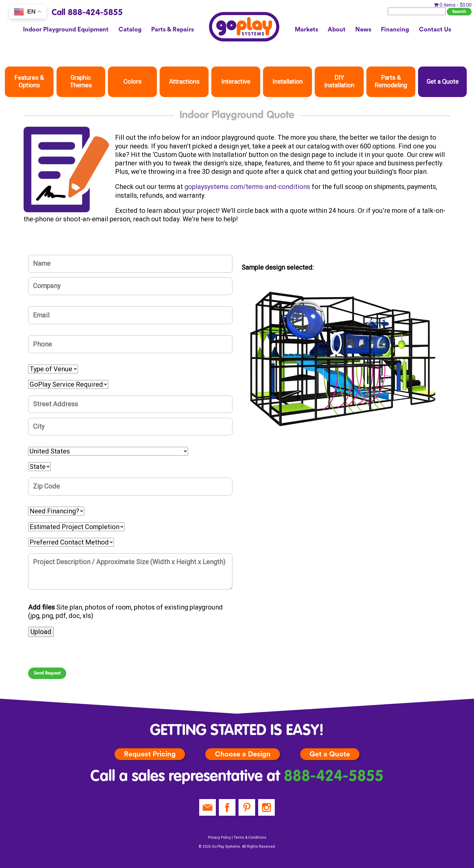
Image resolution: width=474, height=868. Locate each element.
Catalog (130, 30)
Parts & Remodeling (391, 81)
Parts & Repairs (172, 30)
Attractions (184, 82)
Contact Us (435, 30)
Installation (287, 82)
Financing (395, 30)
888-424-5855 (334, 777)
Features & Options (29, 81)
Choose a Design (243, 754)
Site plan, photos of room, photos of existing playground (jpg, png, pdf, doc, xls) (125, 611)
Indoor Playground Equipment (66, 30)
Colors (132, 82)
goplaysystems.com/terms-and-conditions (247, 187)
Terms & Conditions (250, 837)
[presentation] (74, 655)
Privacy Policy (219, 837)
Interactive (236, 82)
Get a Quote (443, 82)
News (363, 30)
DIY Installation (339, 81)
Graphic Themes (81, 81)
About (337, 30)
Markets (306, 30)
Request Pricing (150, 754)
